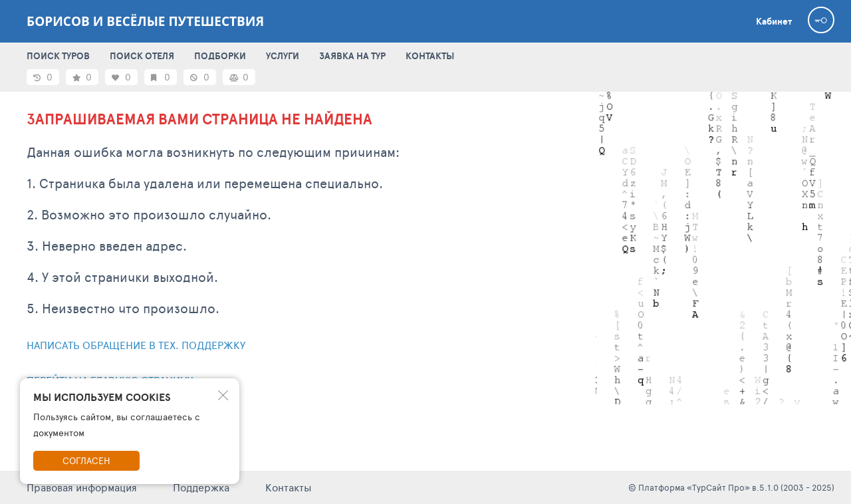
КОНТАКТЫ (430, 56)
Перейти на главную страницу (110, 380)
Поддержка (201, 487)
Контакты (289, 487)
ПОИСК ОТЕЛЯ (142, 56)
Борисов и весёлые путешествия (145, 21)
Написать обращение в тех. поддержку (136, 345)
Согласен (86, 460)
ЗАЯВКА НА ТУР (352, 56)
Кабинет (774, 21)
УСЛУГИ (283, 56)
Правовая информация (82, 487)
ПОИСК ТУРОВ (58, 56)
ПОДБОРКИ (220, 56)
